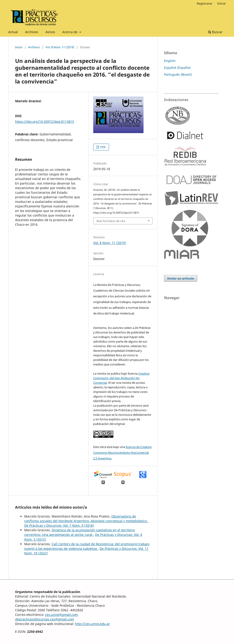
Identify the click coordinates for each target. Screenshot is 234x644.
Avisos (50, 32)
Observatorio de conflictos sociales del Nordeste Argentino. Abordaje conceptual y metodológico (86, 519)
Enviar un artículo (181, 278)
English (170, 61)
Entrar (222, 3)
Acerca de (70, 32)
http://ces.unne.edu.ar (92, 624)
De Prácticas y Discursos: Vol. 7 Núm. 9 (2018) (59, 525)
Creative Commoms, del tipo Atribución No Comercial (121, 378)
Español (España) (177, 68)
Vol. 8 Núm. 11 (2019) (60, 47)
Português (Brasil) (178, 74)
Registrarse (204, 3)
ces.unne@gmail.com (61, 615)
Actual (13, 32)
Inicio (19, 47)
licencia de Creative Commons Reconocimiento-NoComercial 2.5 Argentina (122, 453)
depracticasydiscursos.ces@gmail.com (45, 619)
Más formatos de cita (111, 221)
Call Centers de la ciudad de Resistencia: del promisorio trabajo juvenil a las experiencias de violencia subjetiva (87, 546)
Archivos (32, 32)
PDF (103, 147)
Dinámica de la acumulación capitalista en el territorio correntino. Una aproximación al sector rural (80, 532)
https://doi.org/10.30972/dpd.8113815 (45, 122)
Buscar (215, 32)
